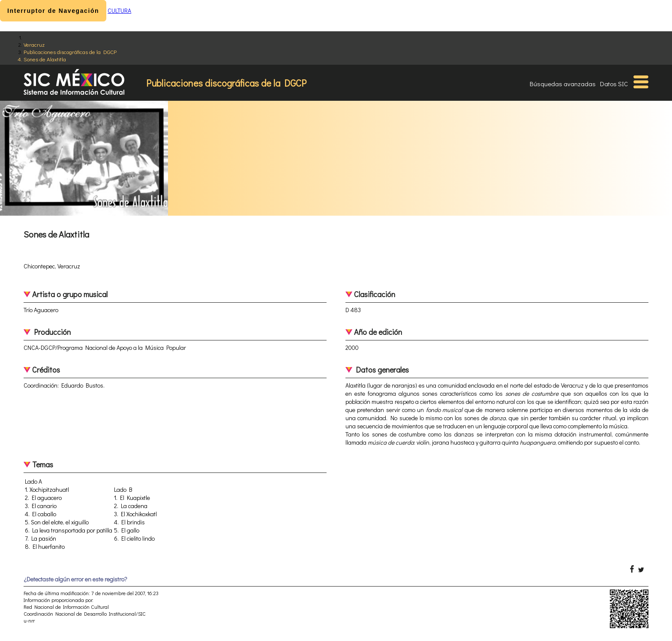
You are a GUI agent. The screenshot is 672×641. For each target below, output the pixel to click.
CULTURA (119, 11)
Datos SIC (614, 84)
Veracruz (34, 44)
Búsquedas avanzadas (563, 84)
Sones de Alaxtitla (45, 59)
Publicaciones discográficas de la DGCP (70, 52)
